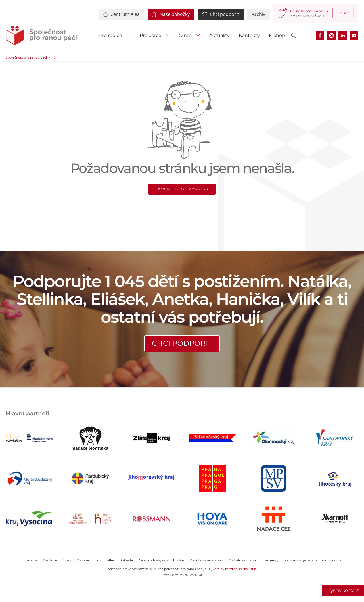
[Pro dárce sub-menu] (169, 36)
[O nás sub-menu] (199, 36)
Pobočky (83, 560)
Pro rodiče (111, 35)
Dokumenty (270, 560)
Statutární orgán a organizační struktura (313, 560)
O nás (185, 35)
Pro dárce (150, 35)
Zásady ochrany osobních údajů (161, 560)
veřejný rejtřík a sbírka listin (234, 569)
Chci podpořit (182, 343)
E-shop (277, 35)
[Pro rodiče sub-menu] (130, 36)
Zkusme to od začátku (182, 189)
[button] (121, 14)
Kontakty (249, 35)
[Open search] (294, 36)
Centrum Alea (105, 560)
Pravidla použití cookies (206, 560)
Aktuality (219, 35)
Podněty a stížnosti (242, 560)
